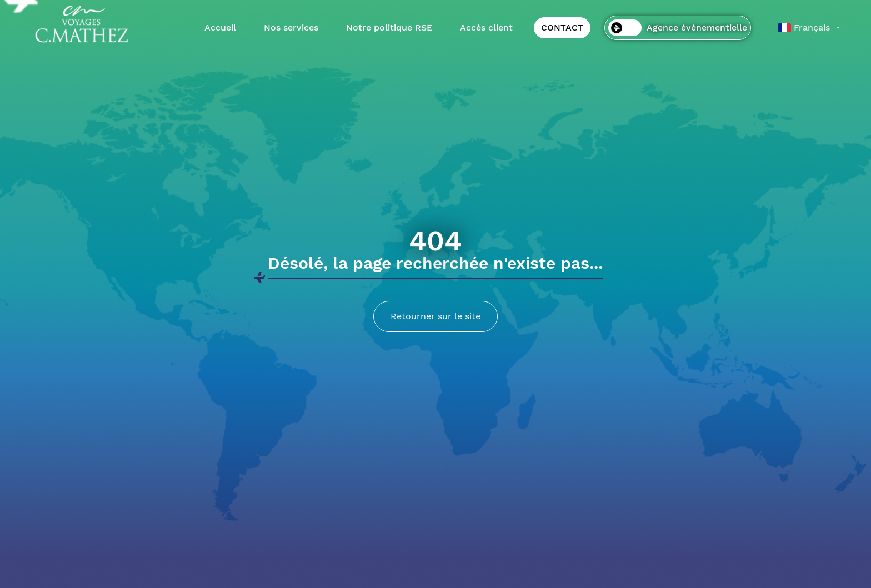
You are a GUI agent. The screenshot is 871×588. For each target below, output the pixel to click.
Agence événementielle (678, 28)
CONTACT (562, 27)
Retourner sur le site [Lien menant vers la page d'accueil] (436, 316)
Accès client (486, 27)
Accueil (220, 27)
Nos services (291, 27)
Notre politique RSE (389, 27)
